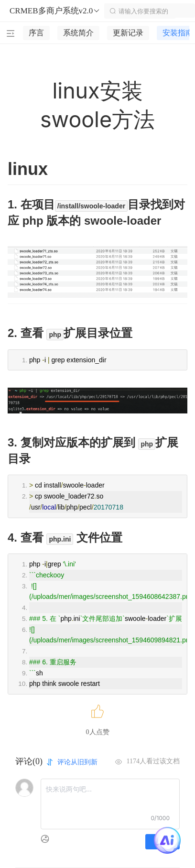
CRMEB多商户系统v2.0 (55, 11)
